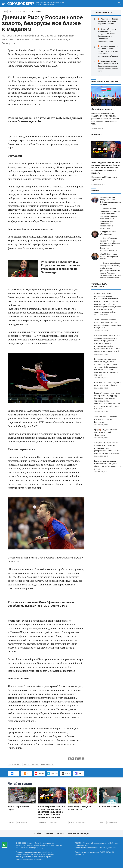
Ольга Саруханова (35, 12)
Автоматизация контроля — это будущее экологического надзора (110, 201)
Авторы (60, 834)
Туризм (72, 822)
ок (27, 773)
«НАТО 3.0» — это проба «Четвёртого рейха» (109, 256)
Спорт (5, 11)
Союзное (103, 822)
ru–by (66, 773)
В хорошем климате (109, 807)
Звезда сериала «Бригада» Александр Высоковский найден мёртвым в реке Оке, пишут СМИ (107, 324)
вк (14, 773)
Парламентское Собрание (105, 82)
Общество (12, 822)
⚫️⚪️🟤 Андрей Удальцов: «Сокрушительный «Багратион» (107, 432)
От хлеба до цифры (102, 109)
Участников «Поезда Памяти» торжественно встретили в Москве (108, 21)
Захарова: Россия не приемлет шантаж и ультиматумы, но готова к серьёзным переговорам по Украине (108, 51)
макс (79, 773)
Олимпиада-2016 (14, 764)
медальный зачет (47, 764)
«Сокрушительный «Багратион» (108, 233)
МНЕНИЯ (95, 191)
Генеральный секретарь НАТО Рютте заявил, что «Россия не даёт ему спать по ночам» (108, 465)
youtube (40, 773)
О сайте (38, 834)
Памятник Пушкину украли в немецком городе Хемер (108, 384)
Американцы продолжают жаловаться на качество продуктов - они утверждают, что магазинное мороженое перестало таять (108, 448)
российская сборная (31, 764)
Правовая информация (78, 834)
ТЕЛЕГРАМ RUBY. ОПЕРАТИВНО (99, 285)
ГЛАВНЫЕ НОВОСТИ (103, 13)
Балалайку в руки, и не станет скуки (80, 808)
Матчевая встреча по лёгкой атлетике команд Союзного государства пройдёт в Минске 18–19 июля (108, 66)
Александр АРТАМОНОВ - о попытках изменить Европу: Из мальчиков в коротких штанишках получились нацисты (106, 168)
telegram (53, 773)
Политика (97, 135)
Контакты (49, 834)
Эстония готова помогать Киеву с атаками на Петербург (106, 419)
